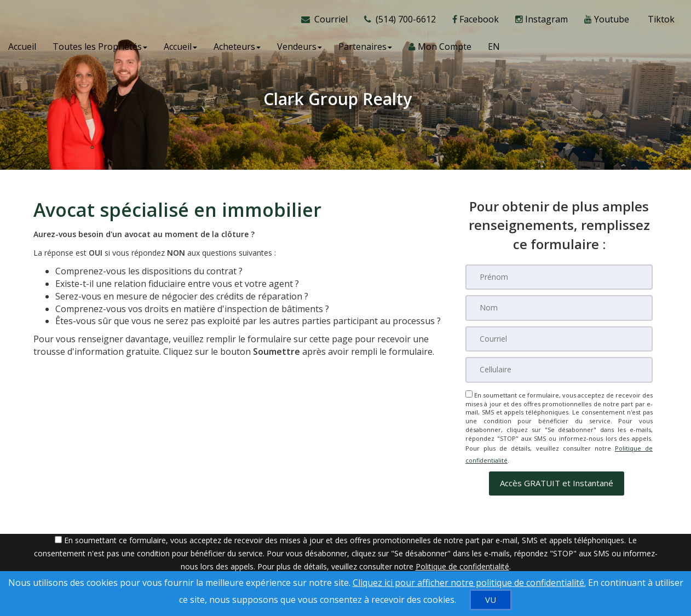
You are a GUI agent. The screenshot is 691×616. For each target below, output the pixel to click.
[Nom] (559, 308)
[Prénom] (559, 277)
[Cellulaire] (559, 369)
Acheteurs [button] (237, 49)
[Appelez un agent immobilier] (400, 22)
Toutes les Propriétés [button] (100, 49)
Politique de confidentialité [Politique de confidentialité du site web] (462, 559)
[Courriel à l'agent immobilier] (329, 22)
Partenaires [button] (365, 49)
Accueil (22, 49)
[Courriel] (559, 338)
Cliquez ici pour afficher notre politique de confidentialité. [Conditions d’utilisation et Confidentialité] (469, 583)
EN (494, 49)
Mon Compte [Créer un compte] (440, 49)
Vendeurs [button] (300, 49)
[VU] (491, 600)
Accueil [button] (180, 49)
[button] (557, 476)
